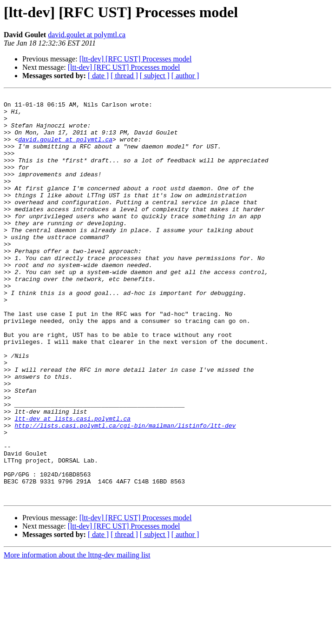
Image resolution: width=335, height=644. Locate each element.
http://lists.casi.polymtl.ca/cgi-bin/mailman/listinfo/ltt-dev (125, 492)
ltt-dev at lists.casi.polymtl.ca (72, 484)
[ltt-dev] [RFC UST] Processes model (136, 59)
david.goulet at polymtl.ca (87, 35)
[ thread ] (124, 76)
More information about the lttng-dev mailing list (77, 636)
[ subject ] (155, 76)
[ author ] (185, 76)
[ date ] (98, 76)
